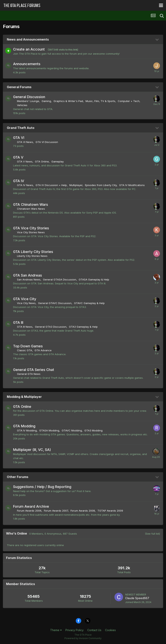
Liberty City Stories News (32, 256)
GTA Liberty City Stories (33, 252)
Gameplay (58, 161)
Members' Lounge (28, 101)
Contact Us (94, 630)
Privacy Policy (75, 630)
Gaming (46, 101)
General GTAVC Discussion (55, 303)
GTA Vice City (25, 299)
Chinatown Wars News (31, 209)
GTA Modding (24, 426)
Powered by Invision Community (83, 638)
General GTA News (29, 374)
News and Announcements (28, 39)
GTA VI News (25, 142)
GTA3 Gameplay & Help (83, 327)
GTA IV (19, 181)
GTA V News (25, 161)
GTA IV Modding (27, 430)
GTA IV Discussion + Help (51, 185)
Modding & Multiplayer (24, 397)
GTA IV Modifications (132, 185)
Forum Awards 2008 (83, 511)
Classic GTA (25, 350)
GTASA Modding (49, 430)
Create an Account (29, 49)
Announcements (27, 64)
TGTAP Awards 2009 (110, 511)
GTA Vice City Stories (31, 228)
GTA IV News (25, 185)
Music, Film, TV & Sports (100, 101)
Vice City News (26, 303)
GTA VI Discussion (47, 142)
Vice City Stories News (31, 232)
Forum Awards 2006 (29, 511)
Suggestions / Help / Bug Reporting (42, 487)
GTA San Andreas (28, 275)
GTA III (18, 322)
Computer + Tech (129, 101)
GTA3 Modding (93, 430)
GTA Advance (43, 350)
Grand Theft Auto (21, 128)
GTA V (18, 157)
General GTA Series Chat (34, 370)
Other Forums (18, 477)
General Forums (19, 87)
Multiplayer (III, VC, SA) (32, 450)
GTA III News (25, 327)
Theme (56, 630)
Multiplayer (76, 185)
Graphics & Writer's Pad (68, 101)
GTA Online (42, 161)
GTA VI (19, 138)
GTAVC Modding (72, 430)
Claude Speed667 (137, 598)
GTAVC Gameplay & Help (89, 303)
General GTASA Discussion (60, 279)
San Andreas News (29, 279)
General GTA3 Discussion (51, 327)
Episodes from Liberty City (101, 185)
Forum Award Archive (31, 506)
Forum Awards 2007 (56, 511)
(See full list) (152, 534)
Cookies (110, 630)
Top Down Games (28, 346)
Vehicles (22, 105)
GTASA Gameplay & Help (94, 279)
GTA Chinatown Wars (31, 204)
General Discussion (29, 97)
